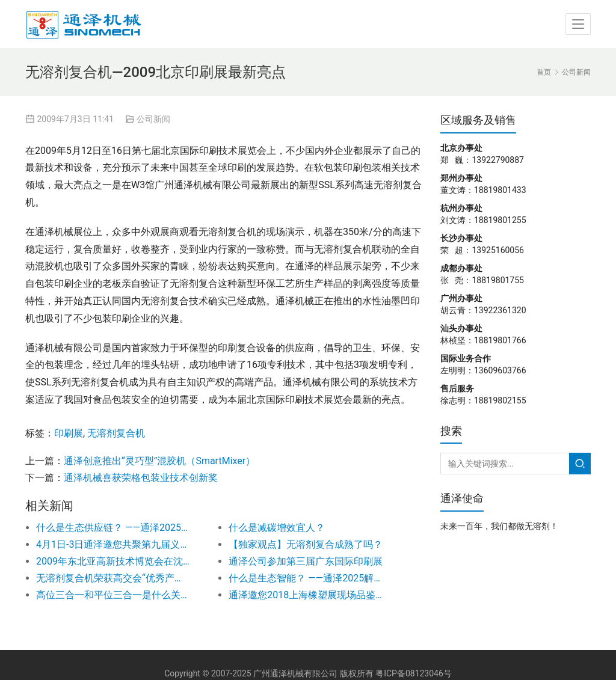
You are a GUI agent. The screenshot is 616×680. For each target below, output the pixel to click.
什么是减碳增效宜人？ (277, 528)
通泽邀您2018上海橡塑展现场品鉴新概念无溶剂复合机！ (306, 595)
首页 (544, 72)
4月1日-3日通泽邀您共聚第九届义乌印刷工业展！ (113, 544)
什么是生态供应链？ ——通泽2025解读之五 (113, 528)
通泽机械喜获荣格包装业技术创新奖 (141, 478)
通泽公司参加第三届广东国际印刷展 (306, 561)
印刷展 (69, 433)
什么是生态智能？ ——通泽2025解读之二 (306, 578)
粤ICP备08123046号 (414, 673)
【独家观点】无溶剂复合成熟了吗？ (306, 544)
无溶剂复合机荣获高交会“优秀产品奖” (113, 578)
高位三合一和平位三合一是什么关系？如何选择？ (113, 595)
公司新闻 (153, 119)
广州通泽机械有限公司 (295, 673)
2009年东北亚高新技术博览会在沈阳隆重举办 (113, 561)
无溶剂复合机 (116, 433)
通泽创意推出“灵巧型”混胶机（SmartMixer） (159, 461)
